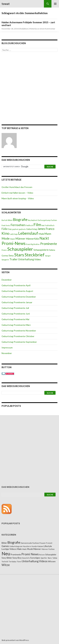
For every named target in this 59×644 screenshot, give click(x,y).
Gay (10, 229)
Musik (30, 549)
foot (43, 225)
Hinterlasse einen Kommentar (42, 29)
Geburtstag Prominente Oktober (18, 336)
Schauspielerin (41, 250)
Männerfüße (32, 239)
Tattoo (55, 558)
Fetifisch (29, 225)
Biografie (20, 219)
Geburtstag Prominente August (17, 291)
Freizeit (49, 543)
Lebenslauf (28, 233)
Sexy (11, 255)
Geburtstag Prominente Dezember (19, 297)
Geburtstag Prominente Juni (16, 314)
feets (8, 225)
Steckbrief (35, 255)
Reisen (42, 555)
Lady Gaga (14, 234)
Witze (6, 565)
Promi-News (14, 243)
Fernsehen (18, 225)
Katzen (40, 546)
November (7, 353)
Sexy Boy (17, 558)
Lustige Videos (9, 549)
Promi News (30, 554)
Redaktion (24, 29)
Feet (3, 225)
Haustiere (27, 546)
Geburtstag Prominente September (19, 342)
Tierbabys (12, 561)
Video (38, 259)
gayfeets (22, 229)
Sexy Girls (26, 558)
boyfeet (34, 220)
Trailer (14, 259)
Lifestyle (48, 546)
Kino (5, 233)
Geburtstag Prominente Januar (17, 302)
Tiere (19, 561)
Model (13, 239)
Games (5, 546)
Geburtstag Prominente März (16, 325)
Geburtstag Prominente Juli (15, 308)
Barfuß (4, 220)
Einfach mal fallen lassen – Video (17, 193)
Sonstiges (35, 558)
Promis (4, 250)
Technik (5, 561)
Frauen (42, 543)
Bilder (4, 543)
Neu (6, 553)
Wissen (52, 561)
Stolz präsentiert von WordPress (15, 640)
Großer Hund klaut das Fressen (17, 187)
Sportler (44, 558)
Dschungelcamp (44, 220)
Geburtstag (32, 229)
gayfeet (15, 229)
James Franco (46, 229)
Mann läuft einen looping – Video (18, 198)
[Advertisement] (29, 89)
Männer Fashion (48, 549)
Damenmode (26, 543)
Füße (5, 229)
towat (6, 4)
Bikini (10, 220)
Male (41, 234)
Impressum (7, 348)
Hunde (34, 546)
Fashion (54, 220)
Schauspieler (20, 249)
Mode (6, 238)
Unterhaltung (26, 259)
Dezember (7, 280)
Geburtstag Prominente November (19, 331)
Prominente (49, 244)
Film (37, 225)
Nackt (44, 238)
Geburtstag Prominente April (16, 285)
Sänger (48, 256)
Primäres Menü (55, 4)
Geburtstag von (16, 546)
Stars (19, 255)
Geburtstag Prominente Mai (15, 319)
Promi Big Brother (33, 244)
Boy (29, 220)
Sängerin (5, 260)
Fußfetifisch (50, 225)
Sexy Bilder (7, 558)
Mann (48, 234)
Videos (43, 561)
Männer (20, 239)
